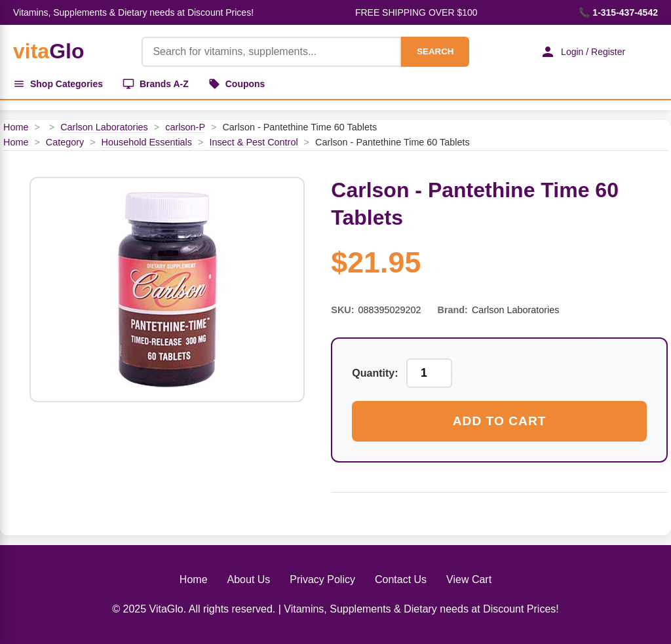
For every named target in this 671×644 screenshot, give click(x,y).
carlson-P (185, 127)
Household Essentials (147, 142)
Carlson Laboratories (104, 127)
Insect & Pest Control (253, 142)
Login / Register (583, 52)
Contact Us (401, 579)
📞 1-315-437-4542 (618, 12)
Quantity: (375, 373)
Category (65, 142)
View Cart (469, 579)
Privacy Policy (322, 579)
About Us (249, 579)
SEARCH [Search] (435, 51)
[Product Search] (271, 52)
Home (16, 127)
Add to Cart (500, 421)
